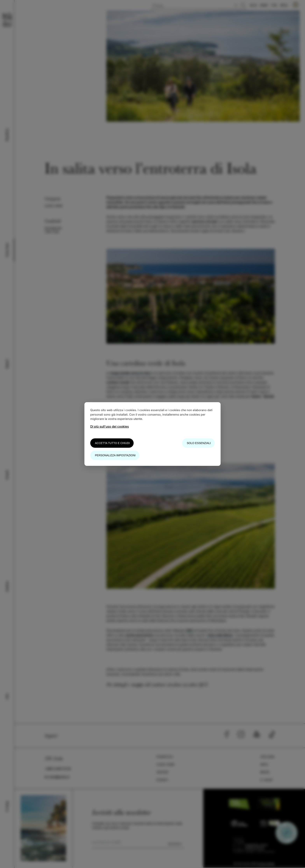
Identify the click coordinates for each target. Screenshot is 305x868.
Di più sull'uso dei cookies (110, 427)
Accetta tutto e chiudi (112, 443)
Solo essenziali (199, 443)
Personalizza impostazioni (115, 455)
